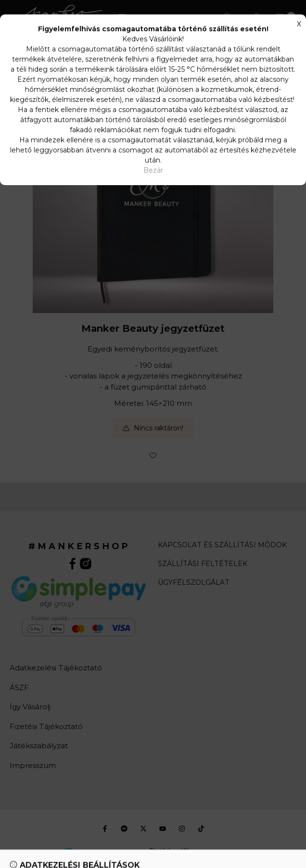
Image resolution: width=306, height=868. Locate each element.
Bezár (153, 170)
